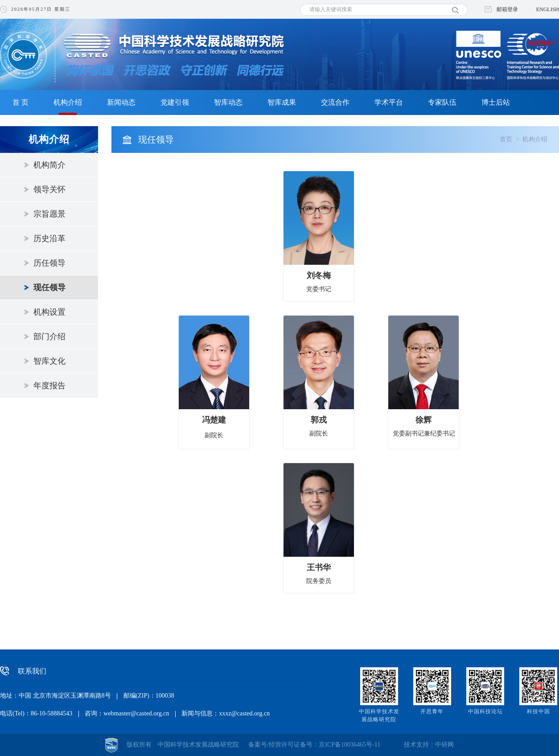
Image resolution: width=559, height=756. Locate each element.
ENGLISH (548, 9)
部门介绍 (49, 337)
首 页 (21, 102)
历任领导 (49, 263)
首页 (506, 139)
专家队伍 (442, 102)
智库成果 (282, 102)
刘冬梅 (319, 275)
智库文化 (49, 361)
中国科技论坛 (485, 711)
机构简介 (49, 165)
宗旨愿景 (49, 214)
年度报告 (49, 386)
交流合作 (335, 102)
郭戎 (319, 420)
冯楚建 (214, 420)
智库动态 (228, 102)
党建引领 (175, 102)
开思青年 (432, 711)
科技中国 (538, 711)
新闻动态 (121, 102)
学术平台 (389, 102)
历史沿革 (49, 238)
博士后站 (496, 102)
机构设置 (49, 312)
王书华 (319, 567)
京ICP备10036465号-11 (349, 745)
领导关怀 (49, 189)
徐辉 (423, 420)
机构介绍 (68, 102)
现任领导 (49, 288)
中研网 (444, 745)
